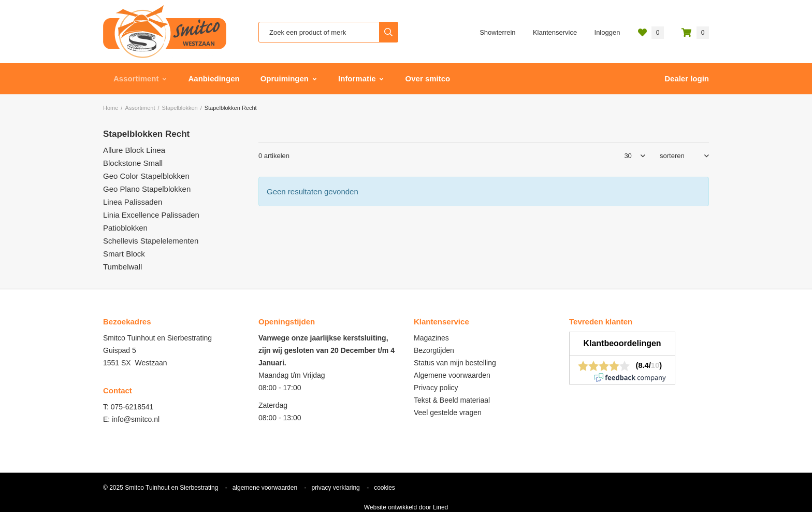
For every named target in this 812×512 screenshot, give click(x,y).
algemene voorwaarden (265, 488)
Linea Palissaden (133, 202)
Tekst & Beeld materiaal (452, 400)
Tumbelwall (122, 267)
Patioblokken (125, 228)
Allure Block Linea (134, 150)
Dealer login (687, 79)
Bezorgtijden (434, 350)
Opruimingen (285, 79)
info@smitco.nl (136, 419)
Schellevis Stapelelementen (151, 241)
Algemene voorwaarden (452, 375)
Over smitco (428, 79)
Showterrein (497, 32)
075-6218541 (132, 407)
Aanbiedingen (214, 79)
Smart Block (124, 254)
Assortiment (136, 79)
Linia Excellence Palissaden (151, 215)
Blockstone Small (133, 163)
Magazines (431, 338)
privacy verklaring (335, 488)
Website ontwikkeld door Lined (406, 507)
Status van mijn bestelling (455, 363)
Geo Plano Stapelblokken (147, 189)
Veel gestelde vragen (448, 413)
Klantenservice (555, 32)
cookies (385, 488)
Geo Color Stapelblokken (146, 176)
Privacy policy (436, 388)
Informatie (357, 79)
